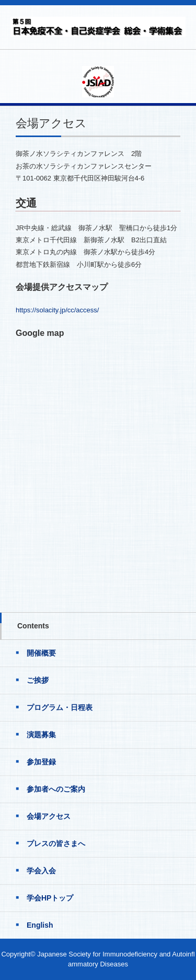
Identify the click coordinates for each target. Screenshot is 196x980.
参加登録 (41, 762)
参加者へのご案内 (56, 789)
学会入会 (41, 871)
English (40, 925)
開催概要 (41, 653)
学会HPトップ (50, 898)
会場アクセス (49, 816)
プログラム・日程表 (60, 707)
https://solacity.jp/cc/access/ (57, 310)
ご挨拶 (38, 680)
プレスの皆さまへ (56, 843)
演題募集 (41, 735)
